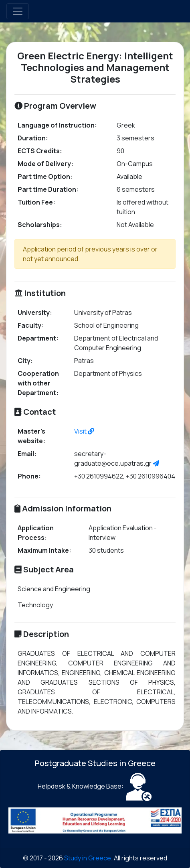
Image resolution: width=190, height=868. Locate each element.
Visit (84, 431)
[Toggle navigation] (18, 11)
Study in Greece (88, 858)
